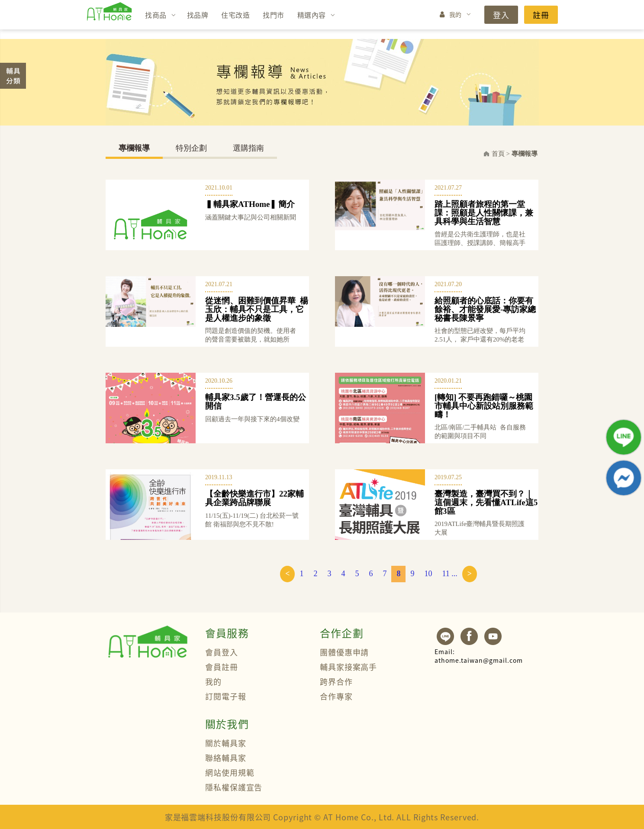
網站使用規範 (230, 772)
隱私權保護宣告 (234, 787)
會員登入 (222, 652)
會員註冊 (222, 667)
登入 (501, 15)
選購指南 (248, 148)
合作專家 (336, 696)
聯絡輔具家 (226, 758)
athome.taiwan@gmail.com (479, 656)
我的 (456, 14)
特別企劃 (191, 148)
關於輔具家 (226, 743)
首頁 (498, 154)
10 (428, 574)
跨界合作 (336, 681)
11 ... (449, 574)
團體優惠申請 (344, 652)
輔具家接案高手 (348, 667)
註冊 (541, 15)
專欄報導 (134, 148)
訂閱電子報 (226, 696)
